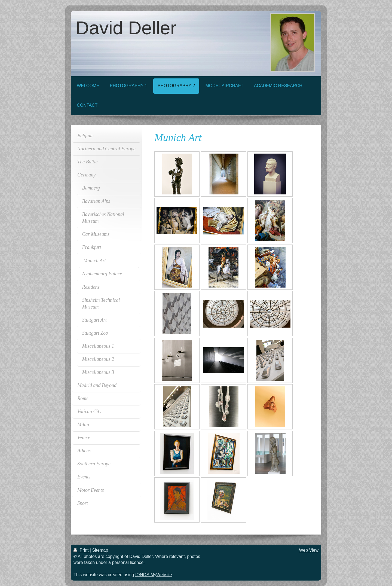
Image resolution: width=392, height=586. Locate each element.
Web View (309, 550)
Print (82, 550)
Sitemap (100, 550)
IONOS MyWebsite (154, 575)
